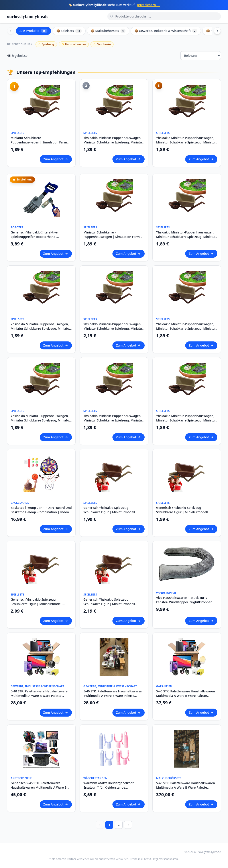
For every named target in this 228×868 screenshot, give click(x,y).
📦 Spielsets (69, 31)
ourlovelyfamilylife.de (28, 16)
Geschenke (102, 44)
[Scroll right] (217, 31)
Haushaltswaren (74, 44)
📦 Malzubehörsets (108, 31)
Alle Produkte (33, 31)
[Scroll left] (11, 31)
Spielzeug (46, 44)
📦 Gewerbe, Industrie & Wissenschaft (166, 31)
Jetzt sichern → (148, 5)
